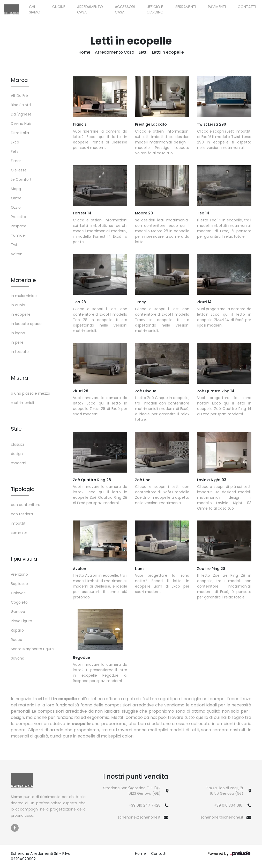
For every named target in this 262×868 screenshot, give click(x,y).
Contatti (247, 7)
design (17, 454)
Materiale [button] (23, 280)
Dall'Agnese (21, 114)
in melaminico (24, 296)
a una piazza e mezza (31, 393)
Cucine (59, 7)
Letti (143, 52)
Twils (15, 245)
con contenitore (26, 505)
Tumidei (18, 235)
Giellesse (19, 170)
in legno (18, 333)
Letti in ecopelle (168, 52)
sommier (19, 533)
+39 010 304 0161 (229, 805)
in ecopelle (21, 314)
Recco (17, 640)
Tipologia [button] (23, 489)
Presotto (18, 217)
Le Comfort (21, 179)
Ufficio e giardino (155, 9)
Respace (19, 226)
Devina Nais (21, 124)
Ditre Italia (20, 133)
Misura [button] (20, 378)
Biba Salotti (21, 105)
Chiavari (18, 593)
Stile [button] (16, 429)
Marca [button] (19, 80)
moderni (18, 463)
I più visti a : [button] (25, 559)
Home (84, 52)
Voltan (17, 254)
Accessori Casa (125, 9)
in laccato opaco (26, 324)
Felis (15, 151)
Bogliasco (19, 584)
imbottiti (19, 523)
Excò (15, 142)
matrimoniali (22, 403)
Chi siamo (35, 9)
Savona (18, 658)
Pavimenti (217, 7)
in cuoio (18, 305)
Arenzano (19, 574)
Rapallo (17, 630)
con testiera (22, 514)
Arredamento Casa (90, 9)
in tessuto (20, 352)
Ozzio (16, 207)
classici (17, 444)
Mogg (16, 189)
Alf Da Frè (19, 96)
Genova (18, 612)
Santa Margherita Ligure (32, 649)
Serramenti (186, 7)
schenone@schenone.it (139, 817)
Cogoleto (19, 602)
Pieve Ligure (21, 621)
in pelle (17, 342)
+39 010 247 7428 (145, 805)
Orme (16, 198)
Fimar (16, 161)
